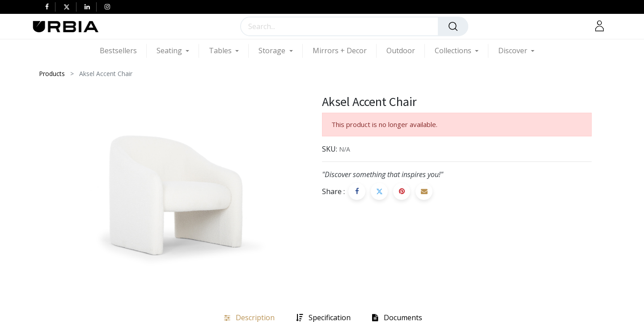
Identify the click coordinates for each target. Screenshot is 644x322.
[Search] (453, 26)
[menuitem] (123, 51)
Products (52, 74)
